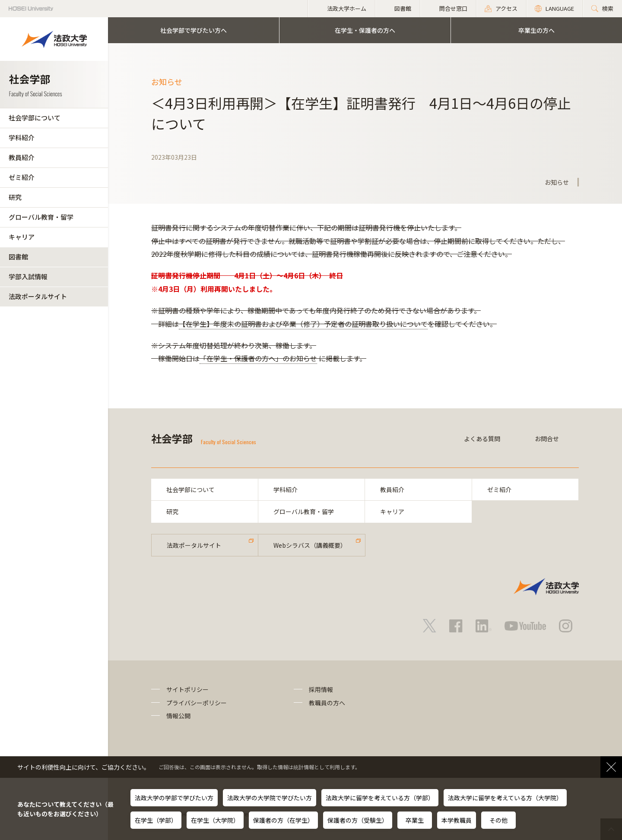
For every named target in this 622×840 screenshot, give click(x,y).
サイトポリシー (187, 689)
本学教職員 (457, 820)
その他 (498, 820)
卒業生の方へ (536, 30)
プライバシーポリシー (197, 703)
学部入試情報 (28, 276)
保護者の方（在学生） (283, 820)
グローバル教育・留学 (41, 217)
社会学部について (35, 118)
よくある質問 (482, 439)
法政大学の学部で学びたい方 (174, 798)
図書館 (18, 257)
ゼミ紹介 (22, 177)
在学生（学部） (156, 820)
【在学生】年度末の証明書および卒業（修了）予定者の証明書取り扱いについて (303, 324)
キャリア (22, 237)
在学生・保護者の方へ (365, 30)
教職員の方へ (327, 703)
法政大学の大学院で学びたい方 (270, 798)
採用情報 (321, 689)
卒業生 (415, 820)
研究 (15, 197)
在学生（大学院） (215, 820)
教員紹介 (22, 157)
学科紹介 (22, 137)
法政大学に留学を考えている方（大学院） (505, 798)
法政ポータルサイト (38, 296)
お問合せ (547, 439)
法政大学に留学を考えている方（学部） (380, 798)
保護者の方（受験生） (358, 820)
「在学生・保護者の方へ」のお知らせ (258, 358)
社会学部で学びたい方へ (194, 30)
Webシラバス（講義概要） (310, 545)
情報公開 (178, 716)
